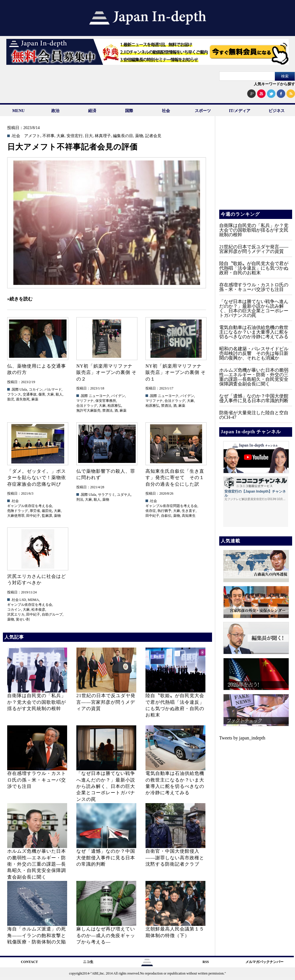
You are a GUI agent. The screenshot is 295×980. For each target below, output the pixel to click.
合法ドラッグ (87, 406)
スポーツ (203, 111)
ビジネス (277, 111)
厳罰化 (47, 511)
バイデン (118, 396)
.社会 (16, 136)
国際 (129, 111)
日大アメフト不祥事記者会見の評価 (72, 147)
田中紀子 (33, 516)
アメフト (32, 136)
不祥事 (48, 136)
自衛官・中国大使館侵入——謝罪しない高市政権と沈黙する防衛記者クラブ (175, 858)
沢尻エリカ (16, 614)
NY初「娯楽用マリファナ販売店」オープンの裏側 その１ (176, 372)
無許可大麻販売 (88, 410)
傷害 (42, 394)
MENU (19, 111)
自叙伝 (166, 516)
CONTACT (29, 962)
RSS (206, 962)
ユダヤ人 (124, 495)
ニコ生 (88, 962)
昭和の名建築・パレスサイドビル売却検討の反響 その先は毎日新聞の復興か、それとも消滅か (254, 353)
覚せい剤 (23, 619)
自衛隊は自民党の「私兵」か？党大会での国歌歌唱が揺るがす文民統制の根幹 (37, 702)
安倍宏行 (75, 136)
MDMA (33, 600)
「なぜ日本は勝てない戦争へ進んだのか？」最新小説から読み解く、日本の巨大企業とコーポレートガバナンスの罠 (106, 786)
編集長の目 (123, 136)
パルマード (53, 389)
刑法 (80, 500)
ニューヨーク (99, 396)
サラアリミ (107, 495)
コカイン (36, 389)
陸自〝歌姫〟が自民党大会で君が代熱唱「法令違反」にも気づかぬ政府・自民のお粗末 (254, 268)
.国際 (15, 389)
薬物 (139, 136)
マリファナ (85, 401)
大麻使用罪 (16, 516)
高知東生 (189, 516)
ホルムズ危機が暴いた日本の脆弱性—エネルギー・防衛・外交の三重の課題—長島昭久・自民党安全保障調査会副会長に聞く (37, 864)
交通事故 (30, 394)
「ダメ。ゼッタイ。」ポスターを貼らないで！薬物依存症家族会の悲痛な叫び (37, 478)
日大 (89, 136)
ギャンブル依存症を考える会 (30, 506)
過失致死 (23, 399)
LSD (23, 600)
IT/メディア (240, 111)
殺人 (59, 394)
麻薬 (35, 399)
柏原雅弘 (114, 406)
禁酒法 (107, 410)
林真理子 (103, 136)
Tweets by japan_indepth (242, 738)
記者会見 (153, 136)
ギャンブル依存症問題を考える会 (171, 506)
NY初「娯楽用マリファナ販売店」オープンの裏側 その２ (106, 372)
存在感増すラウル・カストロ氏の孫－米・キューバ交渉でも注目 (37, 780)
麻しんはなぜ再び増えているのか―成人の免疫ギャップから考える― (106, 935)
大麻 (60, 136)
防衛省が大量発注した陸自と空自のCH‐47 (254, 415)
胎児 (11, 399)
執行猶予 (164, 511)
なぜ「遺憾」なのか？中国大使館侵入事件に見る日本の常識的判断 (106, 858)
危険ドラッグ (18, 511)
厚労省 (35, 511)
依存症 (151, 511)
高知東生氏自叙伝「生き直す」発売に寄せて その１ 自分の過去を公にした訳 (177, 478)
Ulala (23, 389)
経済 (92, 111)
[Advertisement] (255, 167)
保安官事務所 (106, 401)
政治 (55, 111)
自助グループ (52, 614)
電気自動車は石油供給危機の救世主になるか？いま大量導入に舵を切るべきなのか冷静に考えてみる (254, 332)
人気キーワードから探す (274, 84)
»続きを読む (20, 299)
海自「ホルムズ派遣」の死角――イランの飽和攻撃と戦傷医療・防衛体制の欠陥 (37, 935)
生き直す (189, 511)
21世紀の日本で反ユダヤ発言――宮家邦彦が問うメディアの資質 (106, 702)
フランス (14, 394)
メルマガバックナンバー (264, 962)
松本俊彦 (38, 610)
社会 (166, 111)
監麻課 (47, 516)
